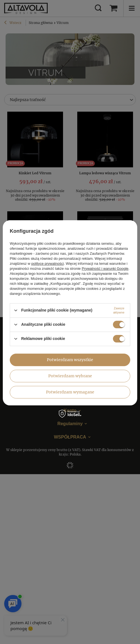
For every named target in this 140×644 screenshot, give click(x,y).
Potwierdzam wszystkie (70, 360)
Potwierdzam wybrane (70, 376)
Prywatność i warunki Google (105, 269)
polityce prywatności (47, 264)
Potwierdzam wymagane (70, 392)
